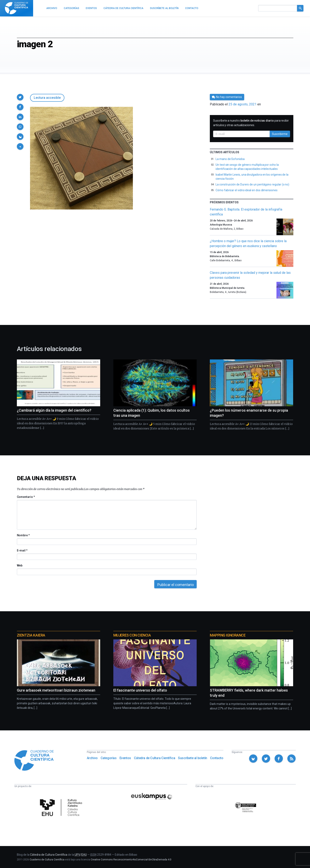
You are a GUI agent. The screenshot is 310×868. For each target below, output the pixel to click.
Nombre (23, 535)
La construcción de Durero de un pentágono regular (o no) (252, 184)
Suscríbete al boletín (193, 758)
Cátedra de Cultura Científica (154, 758)
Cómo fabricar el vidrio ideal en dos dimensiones (247, 190)
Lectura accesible (47, 98)
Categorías (109, 758)
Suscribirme (280, 134)
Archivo (92, 758)
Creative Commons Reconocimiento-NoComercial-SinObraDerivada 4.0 (131, 860)
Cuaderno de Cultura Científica (47, 860)
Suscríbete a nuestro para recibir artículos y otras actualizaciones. (251, 123)
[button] (20, 97)
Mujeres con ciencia (132, 635)
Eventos (125, 758)
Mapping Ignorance (228, 635)
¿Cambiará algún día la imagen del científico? (54, 410)
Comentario (26, 497)
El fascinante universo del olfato (140, 690)
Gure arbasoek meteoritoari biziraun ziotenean (56, 690)
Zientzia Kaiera (31, 635)
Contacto (217, 758)
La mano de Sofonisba (230, 159)
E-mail (22, 550)
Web (20, 565)
